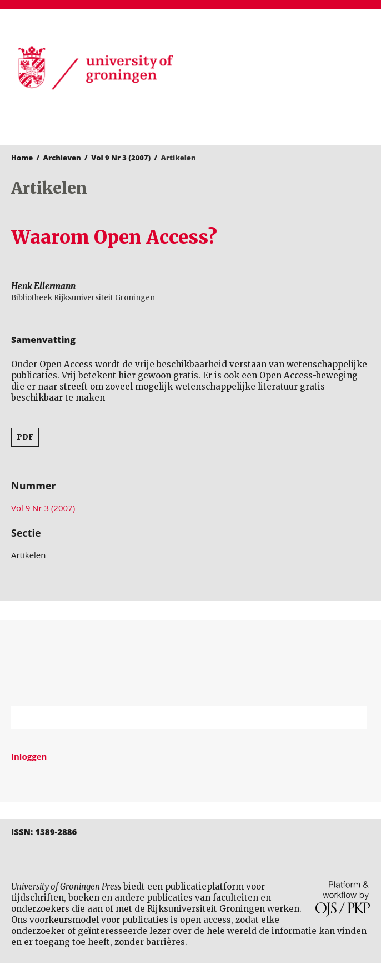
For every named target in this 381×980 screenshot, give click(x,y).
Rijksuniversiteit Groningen (190, 663)
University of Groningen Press (283, 67)
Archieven (62, 158)
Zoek (353, 718)
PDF (25, 437)
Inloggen (29, 756)
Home (22, 158)
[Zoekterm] (175, 718)
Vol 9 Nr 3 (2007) (121, 158)
